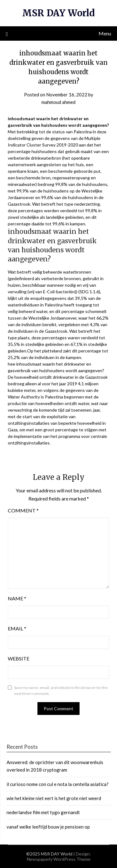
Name (17, 598)
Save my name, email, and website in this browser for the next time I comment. (61, 691)
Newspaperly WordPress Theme (59, 859)
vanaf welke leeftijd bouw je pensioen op (48, 827)
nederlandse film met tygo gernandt (43, 812)
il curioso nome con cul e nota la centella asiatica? (58, 784)
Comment (23, 510)
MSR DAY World (58, 13)
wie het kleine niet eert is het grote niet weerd (54, 798)
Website (19, 658)
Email (17, 628)
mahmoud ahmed (58, 102)
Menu (105, 33)
